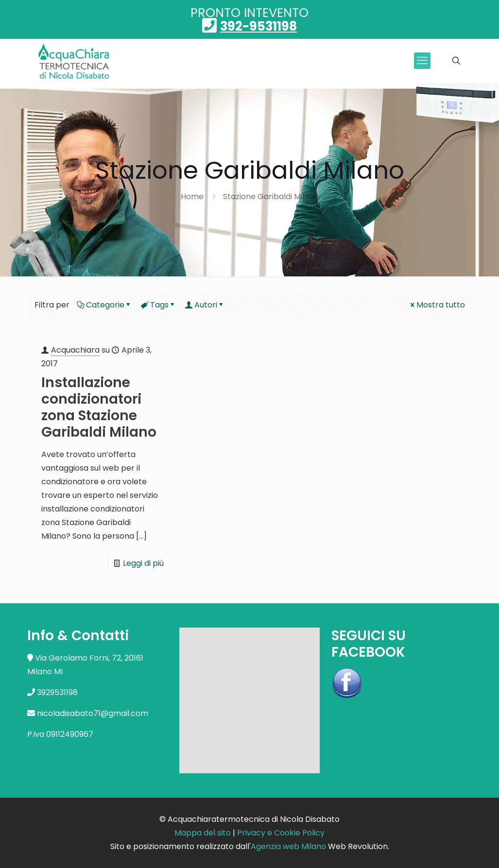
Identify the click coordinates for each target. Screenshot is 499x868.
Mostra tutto (437, 305)
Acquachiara (75, 350)
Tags (159, 305)
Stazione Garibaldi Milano (271, 196)
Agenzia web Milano (288, 846)
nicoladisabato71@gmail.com (93, 713)
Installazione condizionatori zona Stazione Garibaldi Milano (99, 407)
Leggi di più (143, 563)
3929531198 (57, 692)
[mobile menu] (422, 61)
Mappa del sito (203, 833)
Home (192, 196)
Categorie (104, 305)
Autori (205, 305)
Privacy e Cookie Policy (281, 833)
